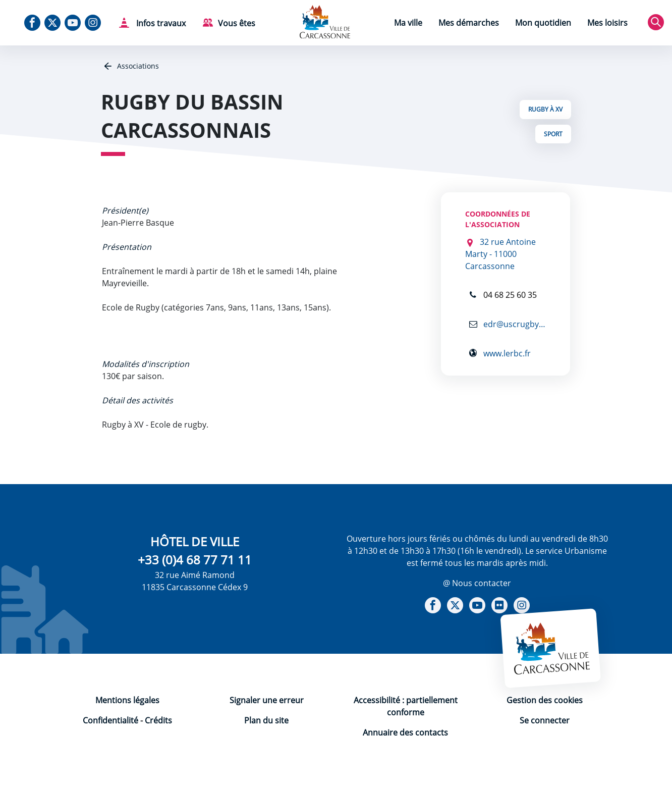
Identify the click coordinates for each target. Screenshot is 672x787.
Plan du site (266, 720)
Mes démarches (469, 23)
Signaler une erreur (267, 700)
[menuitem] (408, 24)
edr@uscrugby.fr (514, 324)
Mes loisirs (607, 23)
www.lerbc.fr (506, 353)
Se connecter (545, 720)
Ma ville (408, 23)
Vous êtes (237, 23)
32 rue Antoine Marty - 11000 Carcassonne (500, 254)
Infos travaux (160, 23)
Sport (553, 134)
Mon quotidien (543, 23)
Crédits (158, 720)
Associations (137, 66)
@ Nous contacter (477, 583)
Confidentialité (110, 720)
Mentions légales (127, 700)
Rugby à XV (545, 109)
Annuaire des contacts (405, 732)
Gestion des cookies (545, 700)
